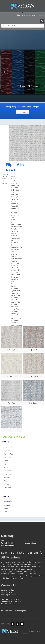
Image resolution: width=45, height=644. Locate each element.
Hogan (7, 508)
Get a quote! (23, 112)
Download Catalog (29, 543)
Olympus (7, 457)
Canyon (7, 451)
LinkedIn (22, 624)
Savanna (7, 474)
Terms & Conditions (8, 543)
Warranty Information (9, 545)
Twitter (17, 624)
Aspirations (8, 502)
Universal (8, 488)
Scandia (7, 478)
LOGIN (42, 15)
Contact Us (26, 541)
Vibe (6, 491)
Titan (6, 481)
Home (3, 541)
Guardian (8, 505)
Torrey (7, 484)
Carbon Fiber (9, 454)
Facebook (13, 624)
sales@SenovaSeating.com (16, 611)
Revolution (8, 471)
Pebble (7, 461)
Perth (6, 464)
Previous (5, 72)
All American (9, 447)
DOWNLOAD (26, 15)
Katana (7, 512)
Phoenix (7, 467)
